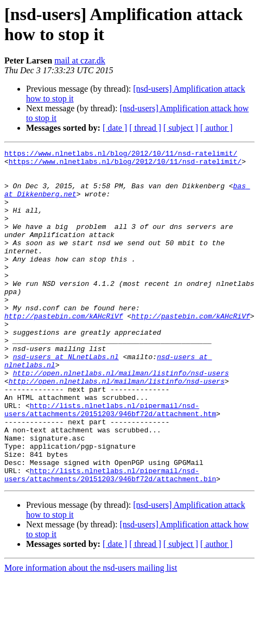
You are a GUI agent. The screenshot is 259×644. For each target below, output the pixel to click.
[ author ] (217, 128)
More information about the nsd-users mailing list (91, 635)
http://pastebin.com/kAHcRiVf (64, 350)
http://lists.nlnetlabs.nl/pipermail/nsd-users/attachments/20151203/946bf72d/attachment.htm (110, 462)
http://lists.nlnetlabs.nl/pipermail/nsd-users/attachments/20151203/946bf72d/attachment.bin (110, 540)
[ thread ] (145, 128)
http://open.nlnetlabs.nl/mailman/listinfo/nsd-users (121, 418)
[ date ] (115, 128)
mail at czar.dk (80, 60)
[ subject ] (181, 128)
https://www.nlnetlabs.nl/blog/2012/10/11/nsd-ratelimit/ (121, 155)
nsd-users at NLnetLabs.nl (66, 399)
